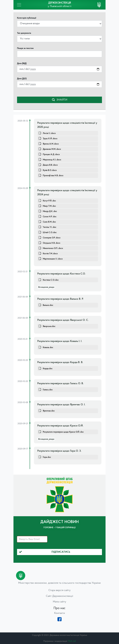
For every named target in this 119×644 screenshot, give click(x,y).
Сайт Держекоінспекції (59, 596)
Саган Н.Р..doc (50, 217)
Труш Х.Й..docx (50, 139)
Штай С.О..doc (50, 232)
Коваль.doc (48, 347)
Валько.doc (48, 305)
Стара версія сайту (59, 590)
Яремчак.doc (49, 411)
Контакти (60, 613)
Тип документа (24, 33)
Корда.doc (48, 369)
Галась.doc (48, 390)
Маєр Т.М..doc (49, 206)
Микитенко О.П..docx (53, 248)
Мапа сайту (59, 602)
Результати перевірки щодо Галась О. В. (61, 384)
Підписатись (45, 552)
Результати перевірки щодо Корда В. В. (60, 362)
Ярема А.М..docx (51, 144)
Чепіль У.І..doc (50, 227)
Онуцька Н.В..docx (51, 243)
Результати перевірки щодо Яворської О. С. (63, 320)
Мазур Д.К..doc (50, 211)
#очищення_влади (46, 287)
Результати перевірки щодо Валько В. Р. (61, 299)
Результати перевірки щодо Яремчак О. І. (61, 405)
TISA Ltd (72, 641)
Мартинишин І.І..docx (53, 259)
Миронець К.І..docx (52, 160)
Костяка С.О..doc (51, 280)
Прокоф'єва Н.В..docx (53, 176)
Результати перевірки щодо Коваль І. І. (60, 341)
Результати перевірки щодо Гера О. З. (59, 451)
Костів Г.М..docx (50, 254)
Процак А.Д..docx (51, 154)
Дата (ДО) (22, 79)
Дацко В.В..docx (50, 165)
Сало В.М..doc (49, 222)
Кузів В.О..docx (50, 170)
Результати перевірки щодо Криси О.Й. (60, 426)
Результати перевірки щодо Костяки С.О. (61, 274)
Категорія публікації (27, 18)
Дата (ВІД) (22, 63)
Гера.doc (47, 457)
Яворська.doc (49, 326)
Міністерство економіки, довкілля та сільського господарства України (59, 583)
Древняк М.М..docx (52, 149)
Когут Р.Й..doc (49, 201)
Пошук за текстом (25, 48)
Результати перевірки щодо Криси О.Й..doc (63, 432)
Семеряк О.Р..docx (52, 238)
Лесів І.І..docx (49, 133)
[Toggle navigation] (19, 5)
